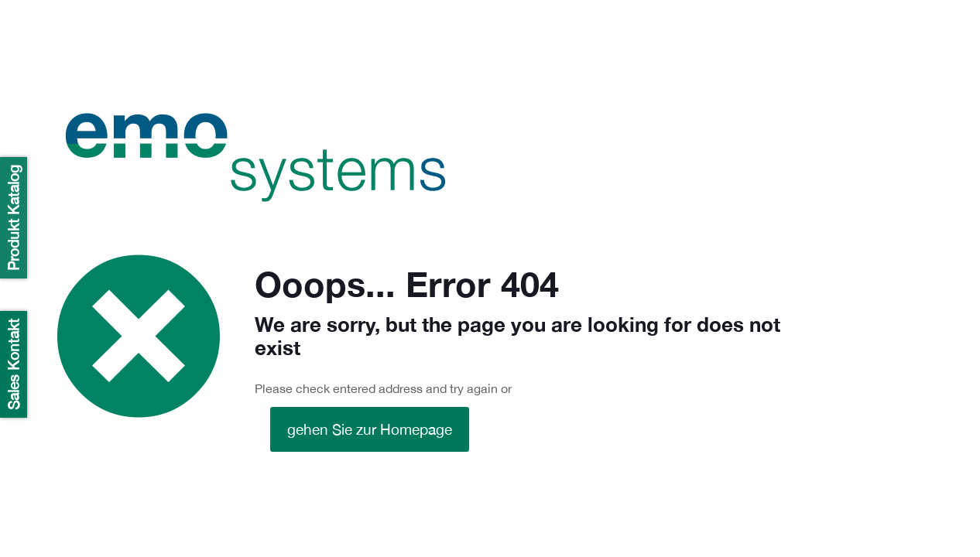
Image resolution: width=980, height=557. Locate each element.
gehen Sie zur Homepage (370, 429)
